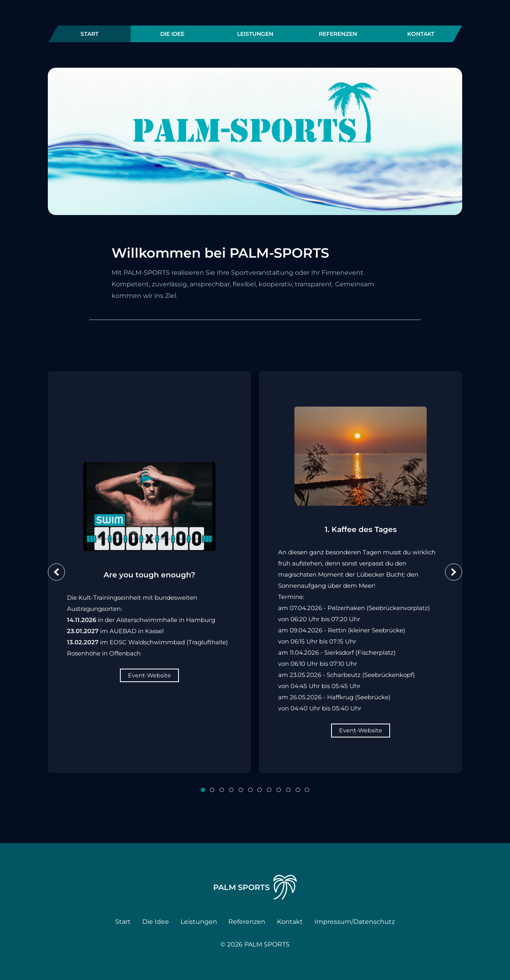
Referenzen (338, 34)
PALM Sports (255, 887)
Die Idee (172, 34)
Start (89, 34)
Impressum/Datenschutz (355, 922)
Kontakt (421, 34)
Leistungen (255, 34)
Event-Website (149, 675)
